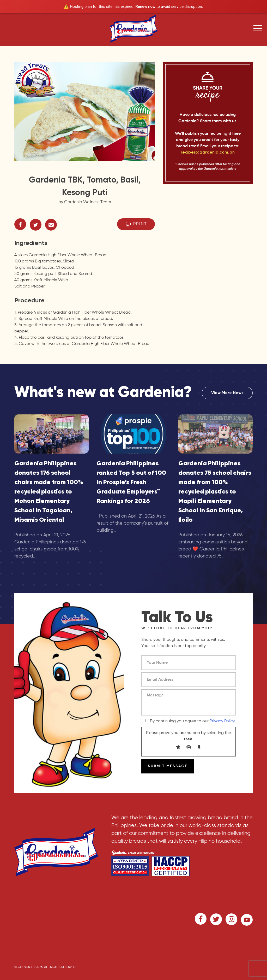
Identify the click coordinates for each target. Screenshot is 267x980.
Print (136, 224)
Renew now (145, 7)
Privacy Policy (222, 721)
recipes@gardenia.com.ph (208, 152)
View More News (227, 393)
